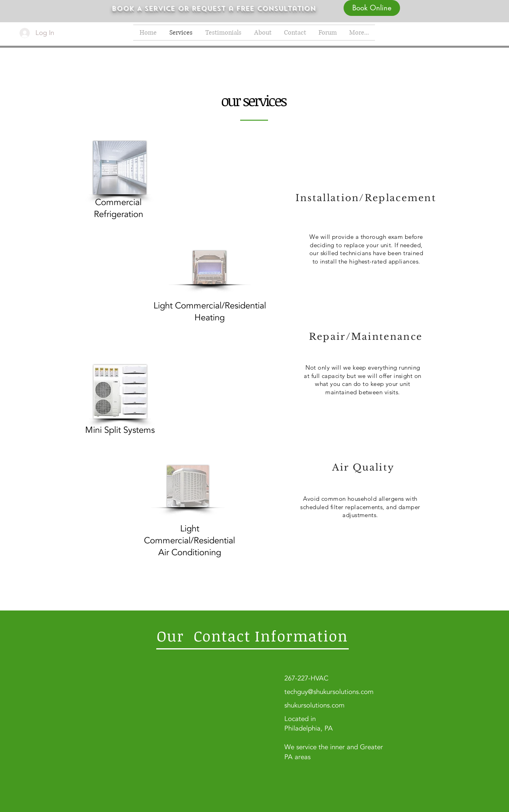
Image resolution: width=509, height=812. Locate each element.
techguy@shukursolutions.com (329, 692)
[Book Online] (372, 8)
